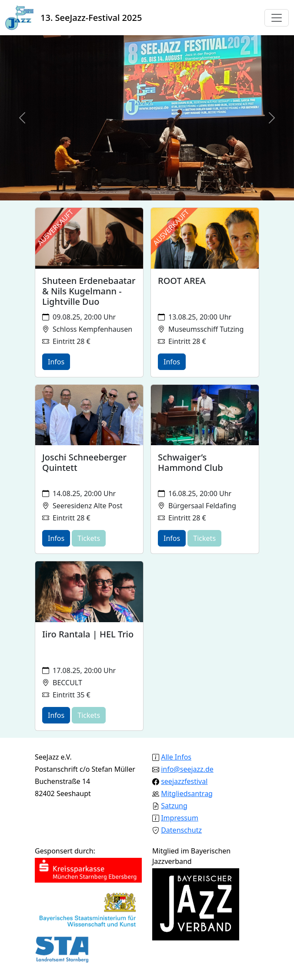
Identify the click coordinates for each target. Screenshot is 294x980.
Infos (56, 362)
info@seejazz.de (187, 769)
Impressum (180, 818)
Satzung (174, 806)
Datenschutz (181, 830)
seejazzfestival (184, 781)
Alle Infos (176, 757)
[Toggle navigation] (277, 18)
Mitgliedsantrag (187, 793)
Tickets (89, 538)
